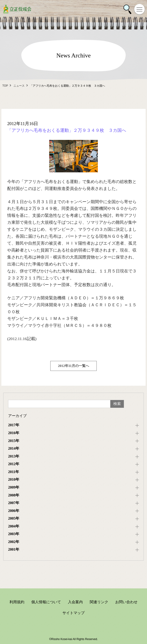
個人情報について (46, 602)
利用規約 (17, 602)
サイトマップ (73, 613)
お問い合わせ (126, 602)
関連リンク (99, 602)
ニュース (19, 86)
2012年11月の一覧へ (73, 366)
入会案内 (75, 602)
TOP (5, 86)
